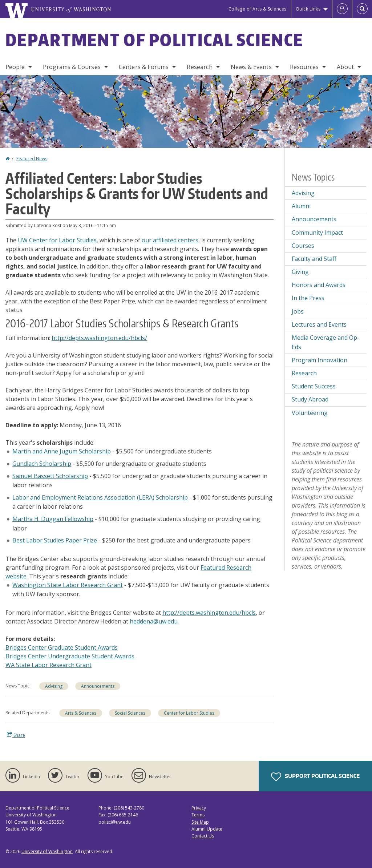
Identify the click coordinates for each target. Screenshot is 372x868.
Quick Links (308, 9)
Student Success (314, 386)
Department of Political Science (154, 40)
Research (199, 67)
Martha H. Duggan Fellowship (53, 519)
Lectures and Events (319, 324)
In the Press (308, 298)
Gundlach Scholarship (42, 464)
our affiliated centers (170, 240)
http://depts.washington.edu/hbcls (209, 613)
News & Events (251, 67)
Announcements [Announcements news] (98, 686)
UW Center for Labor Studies (57, 240)
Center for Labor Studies (189, 713)
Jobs (298, 311)
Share (16, 735)
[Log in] (342, 9)
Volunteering (310, 413)
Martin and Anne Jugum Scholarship (62, 451)
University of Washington (47, 851)
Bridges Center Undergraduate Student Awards (70, 656)
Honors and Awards (319, 285)
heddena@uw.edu (154, 621)
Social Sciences (130, 713)
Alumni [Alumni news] (301, 206)
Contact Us (203, 836)
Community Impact (317, 233)
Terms (198, 815)
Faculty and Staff (314, 259)
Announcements (314, 219)
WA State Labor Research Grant (48, 665)
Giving (300, 272)
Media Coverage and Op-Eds (325, 342)
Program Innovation (320, 360)
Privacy (199, 808)
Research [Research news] (304, 373)
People (15, 67)
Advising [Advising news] (54, 686)
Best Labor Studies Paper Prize (55, 540)
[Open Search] (362, 9)
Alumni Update (207, 829)
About (345, 67)
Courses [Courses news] (303, 246)
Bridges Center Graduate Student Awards (62, 647)
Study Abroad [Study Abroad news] (310, 399)
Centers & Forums (144, 67)
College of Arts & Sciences (258, 9)
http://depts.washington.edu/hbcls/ (99, 338)
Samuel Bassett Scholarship (50, 476)
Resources (304, 67)
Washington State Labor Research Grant (68, 585)
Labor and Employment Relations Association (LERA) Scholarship (100, 497)
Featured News (32, 159)
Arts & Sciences (81, 713)
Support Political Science (315, 777)
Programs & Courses (72, 67)
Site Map (200, 822)
